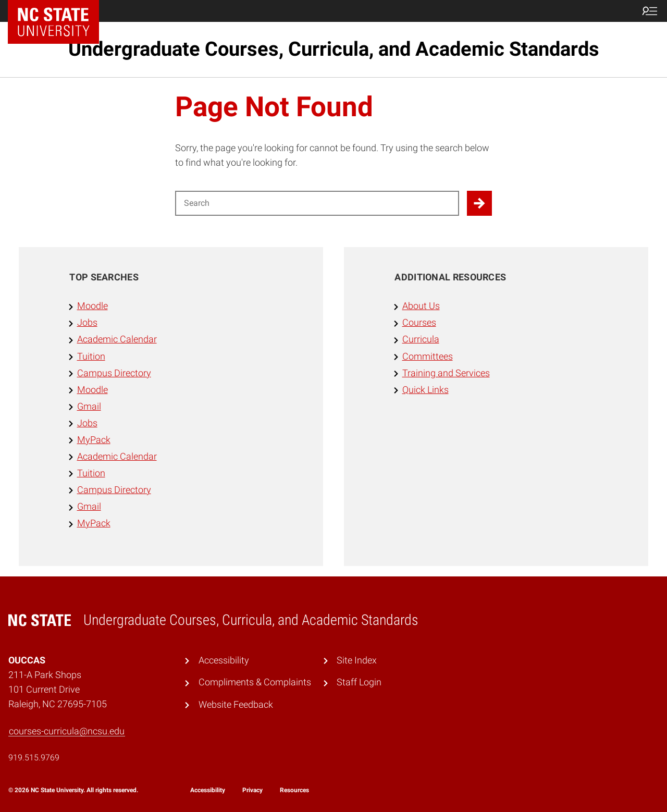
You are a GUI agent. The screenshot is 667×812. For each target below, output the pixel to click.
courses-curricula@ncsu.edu (67, 731)
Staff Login (359, 682)
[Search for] (317, 203)
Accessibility (224, 660)
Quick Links (425, 390)
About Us (421, 306)
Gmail (89, 407)
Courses (419, 323)
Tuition (91, 356)
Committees (428, 356)
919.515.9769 (34, 758)
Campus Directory (114, 373)
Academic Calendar (117, 339)
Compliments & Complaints (255, 682)
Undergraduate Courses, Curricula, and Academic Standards (334, 49)
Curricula (421, 339)
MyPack (94, 440)
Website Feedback (236, 705)
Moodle (92, 306)
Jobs (87, 323)
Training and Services (446, 373)
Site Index (357, 660)
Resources (294, 790)
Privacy (252, 790)
